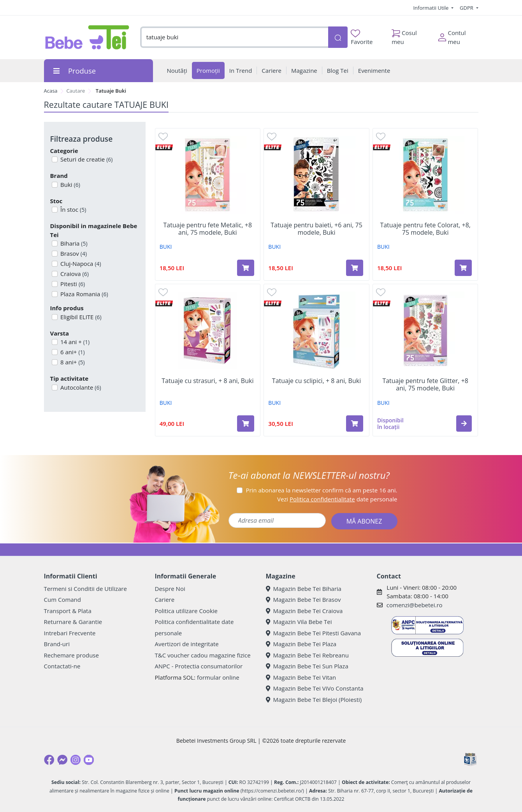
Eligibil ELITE (80, 317)
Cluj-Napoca (80, 264)
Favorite (362, 38)
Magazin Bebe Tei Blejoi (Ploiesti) (314, 700)
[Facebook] (49, 760)
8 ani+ (72, 362)
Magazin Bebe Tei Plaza (301, 644)
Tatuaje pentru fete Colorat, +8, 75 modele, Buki (425, 229)
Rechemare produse (71, 655)
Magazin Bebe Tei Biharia (304, 589)
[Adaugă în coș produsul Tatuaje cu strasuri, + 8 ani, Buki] (246, 424)
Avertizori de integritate (187, 644)
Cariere (165, 599)
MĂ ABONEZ (364, 521)
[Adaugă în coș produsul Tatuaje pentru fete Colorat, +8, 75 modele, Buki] (463, 268)
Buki (69, 185)
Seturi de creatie (86, 159)
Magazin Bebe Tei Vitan (301, 677)
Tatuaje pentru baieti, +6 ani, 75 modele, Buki (316, 229)
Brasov (73, 253)
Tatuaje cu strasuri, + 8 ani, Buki (207, 381)
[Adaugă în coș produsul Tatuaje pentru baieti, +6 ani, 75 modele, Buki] (355, 268)
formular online (218, 677)
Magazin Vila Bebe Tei (299, 622)
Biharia (73, 243)
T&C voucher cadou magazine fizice (203, 655)
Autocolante (80, 387)
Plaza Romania (83, 294)
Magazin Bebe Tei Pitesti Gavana (314, 633)
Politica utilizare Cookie (186, 611)
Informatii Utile (431, 8)
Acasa (51, 91)
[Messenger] (62, 760)
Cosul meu (404, 35)
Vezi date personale (337, 499)
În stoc (72, 209)
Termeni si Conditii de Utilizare (85, 589)
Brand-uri (57, 644)
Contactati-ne (62, 666)
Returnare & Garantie (73, 622)
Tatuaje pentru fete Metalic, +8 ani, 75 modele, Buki (208, 229)
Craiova (74, 274)
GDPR (467, 8)
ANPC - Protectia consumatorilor (199, 666)
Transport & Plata (68, 611)
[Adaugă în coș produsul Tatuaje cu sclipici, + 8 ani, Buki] (355, 424)
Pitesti (72, 284)
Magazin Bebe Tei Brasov (303, 599)
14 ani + (74, 342)
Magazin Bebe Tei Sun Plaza (307, 666)
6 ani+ (72, 352)
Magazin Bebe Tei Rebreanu (307, 655)
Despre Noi (170, 589)
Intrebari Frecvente (70, 633)
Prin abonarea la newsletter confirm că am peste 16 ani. (321, 490)
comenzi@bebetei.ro (415, 605)
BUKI (166, 247)
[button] (464, 424)
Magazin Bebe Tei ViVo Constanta (315, 688)
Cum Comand (63, 599)
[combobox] (234, 37)
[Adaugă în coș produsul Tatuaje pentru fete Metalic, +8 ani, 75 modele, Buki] (246, 268)
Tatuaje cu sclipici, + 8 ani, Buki (316, 381)
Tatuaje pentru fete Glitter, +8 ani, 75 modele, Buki (425, 385)
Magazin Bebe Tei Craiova (304, 611)
